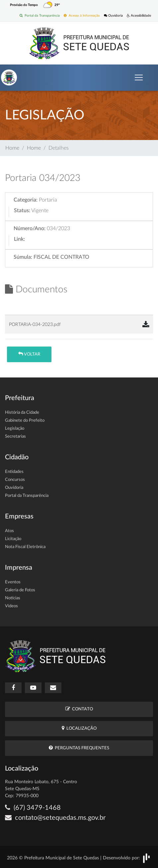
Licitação (13, 539)
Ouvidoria (113, 15)
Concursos (15, 480)
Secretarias (15, 436)
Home (12, 148)
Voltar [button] (29, 354)
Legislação (15, 429)
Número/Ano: (30, 228)
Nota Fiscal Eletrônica (25, 547)
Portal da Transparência (40, 15)
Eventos (13, 582)
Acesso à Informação (82, 15)
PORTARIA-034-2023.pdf (35, 324)
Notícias (13, 598)
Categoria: (26, 200)
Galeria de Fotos (20, 590)
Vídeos (11, 606)
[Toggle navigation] (139, 77)
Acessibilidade (139, 15)
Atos (9, 531)
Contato (79, 709)
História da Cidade (22, 413)
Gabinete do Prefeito (25, 421)
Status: (22, 211)
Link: (19, 239)
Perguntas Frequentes (79, 748)
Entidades (14, 472)
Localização (79, 728)
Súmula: (23, 257)
